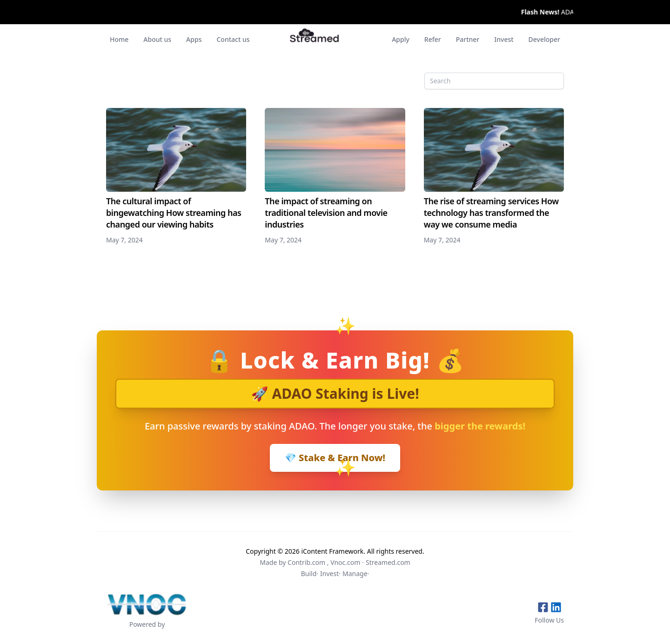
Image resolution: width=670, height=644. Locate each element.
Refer (433, 39)
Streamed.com (388, 562)
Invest (504, 39)
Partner (468, 39)
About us (157, 39)
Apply (401, 39)
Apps (194, 39)
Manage (355, 574)
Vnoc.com (345, 562)
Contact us (233, 39)
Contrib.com (306, 562)
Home (119, 39)
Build (309, 574)
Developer (544, 39)
